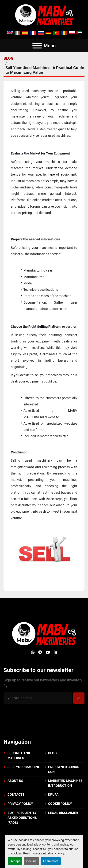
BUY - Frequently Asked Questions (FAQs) (22, 818)
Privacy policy (20, 804)
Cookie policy (60, 804)
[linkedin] (55, 652)
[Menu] (37, 46)
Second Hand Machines (19, 756)
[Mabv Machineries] (44, 633)
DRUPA (53, 794)
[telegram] (40, 652)
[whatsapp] (33, 652)
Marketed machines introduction (65, 783)
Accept (15, 861)
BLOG (9, 58)
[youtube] (48, 652)
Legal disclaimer (63, 813)
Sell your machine (24, 767)
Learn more (51, 861)
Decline (31, 861)
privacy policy (55, 853)
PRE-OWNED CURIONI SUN (64, 769)
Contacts (16, 794)
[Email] (38, 698)
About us (15, 781)
